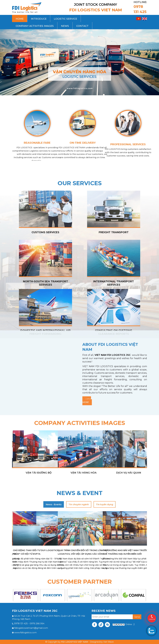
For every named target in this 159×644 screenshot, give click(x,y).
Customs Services (45, 355)
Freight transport (114, 355)
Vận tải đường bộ (39, 520)
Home (20, 19)
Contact (82, 26)
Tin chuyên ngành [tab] (79, 568)
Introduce (39, 19)
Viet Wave (108, 642)
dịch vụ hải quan (129, 520)
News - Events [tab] (54, 568)
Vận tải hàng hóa (84, 520)
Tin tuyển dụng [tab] (105, 568)
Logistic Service (65, 19)
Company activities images (35, 26)
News (65, 26)
